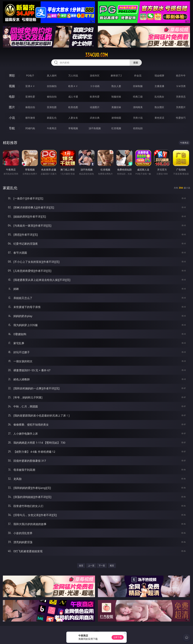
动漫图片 (95, 107)
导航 (12, 128)
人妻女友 (73, 118)
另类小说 (138, 118)
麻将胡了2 (116, 76)
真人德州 (52, 76)
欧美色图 (73, 107)
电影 (12, 97)
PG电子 (30, 76)
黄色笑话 (159, 118)
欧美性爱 (95, 97)
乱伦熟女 (159, 97)
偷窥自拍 (30, 107)
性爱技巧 (181, 118)
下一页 (102, 566)
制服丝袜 (116, 97)
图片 (12, 107)
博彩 (12, 75)
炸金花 (138, 76)
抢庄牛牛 (181, 76)
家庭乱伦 (52, 118)
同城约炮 (30, 128)
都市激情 (30, 118)
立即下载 (118, 637)
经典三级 (138, 97)
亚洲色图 (52, 107)
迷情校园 (116, 118)
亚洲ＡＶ (30, 86)
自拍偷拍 (52, 86)
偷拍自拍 (52, 97)
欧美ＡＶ (73, 86)
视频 (12, 86)
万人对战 (73, 76)
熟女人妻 (116, 86)
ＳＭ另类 (181, 86)
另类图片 (181, 107)
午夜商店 (52, 128)
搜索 (136, 63)
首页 (81, 566)
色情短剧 (138, 128)
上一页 (91, 566)
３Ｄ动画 (95, 86)
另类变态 (181, 97)
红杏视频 (116, 128)
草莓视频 (73, 128)
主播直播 (159, 86)
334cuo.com (96, 55)
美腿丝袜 (116, 107)
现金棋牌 (159, 76)
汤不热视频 (95, 128)
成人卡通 (73, 97)
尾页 (112, 566)
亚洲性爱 (30, 97)
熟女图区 (159, 107)
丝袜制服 (138, 86)
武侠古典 (95, 118)
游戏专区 (95, 76)
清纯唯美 (138, 107)
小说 (12, 118)
